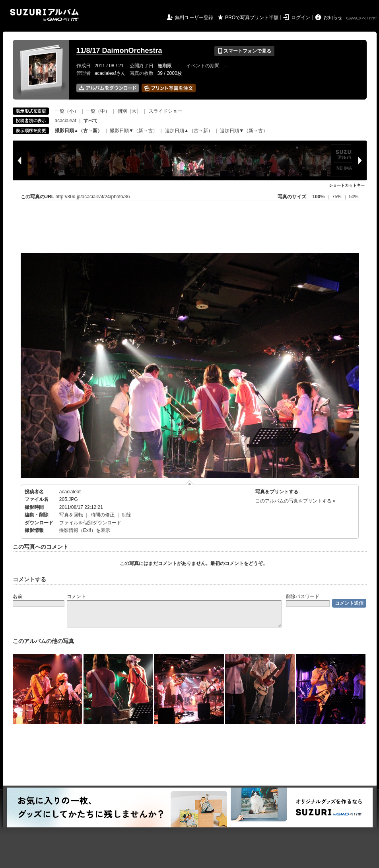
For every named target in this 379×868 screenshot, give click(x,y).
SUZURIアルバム (44, 15)
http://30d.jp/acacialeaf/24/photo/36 (93, 197)
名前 (17, 596)
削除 (126, 515)
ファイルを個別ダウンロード (90, 523)
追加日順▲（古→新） (189, 131)
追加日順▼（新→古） (244, 131)
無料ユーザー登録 (194, 18)
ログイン (301, 18)
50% (354, 197)
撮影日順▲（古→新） (79, 131)
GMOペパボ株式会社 (362, 18)
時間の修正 (103, 515)
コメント (76, 596)
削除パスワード (303, 596)
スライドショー (165, 111)
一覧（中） (98, 111)
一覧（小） (67, 111)
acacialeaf (66, 121)
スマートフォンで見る (244, 51)
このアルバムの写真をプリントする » (295, 501)
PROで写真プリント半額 (252, 18)
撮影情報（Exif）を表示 (85, 530)
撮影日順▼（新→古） (134, 131)
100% (318, 197)
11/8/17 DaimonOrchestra (119, 51)
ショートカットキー (347, 185)
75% (337, 197)
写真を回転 (71, 515)
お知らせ (333, 18)
